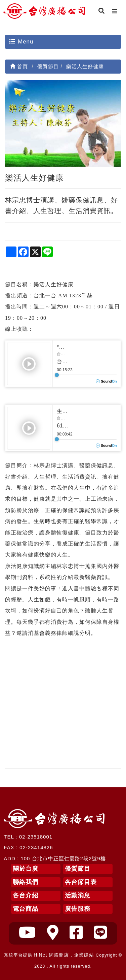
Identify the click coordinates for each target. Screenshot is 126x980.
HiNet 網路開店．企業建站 (64, 955)
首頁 (19, 66)
